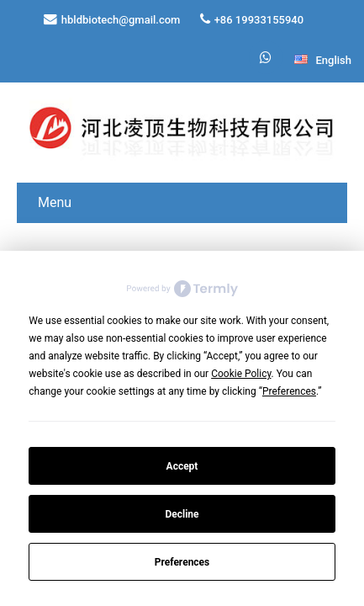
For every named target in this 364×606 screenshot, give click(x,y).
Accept (182, 466)
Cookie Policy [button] (241, 374)
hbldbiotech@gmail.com (121, 20)
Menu (55, 202)
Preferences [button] (289, 391)
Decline (182, 514)
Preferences (182, 562)
